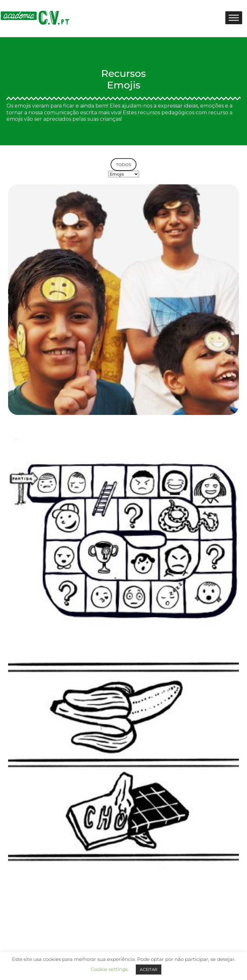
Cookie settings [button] (109, 969)
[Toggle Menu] (234, 18)
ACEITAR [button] (149, 969)
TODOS (124, 165)
